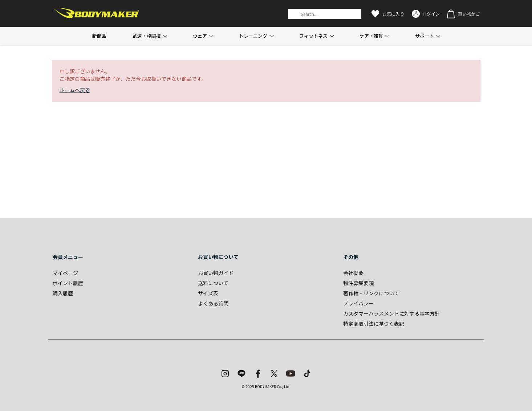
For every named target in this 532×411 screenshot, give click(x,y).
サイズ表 (208, 293)
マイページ (65, 273)
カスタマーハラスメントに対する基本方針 (391, 313)
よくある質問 (213, 303)
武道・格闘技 (147, 36)
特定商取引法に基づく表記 (374, 324)
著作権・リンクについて (371, 293)
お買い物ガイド (216, 273)
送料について (213, 283)
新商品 (99, 36)
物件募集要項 (358, 283)
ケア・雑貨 (371, 36)
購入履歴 (63, 293)
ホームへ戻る (75, 90)
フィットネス (313, 36)
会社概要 (353, 273)
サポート (425, 36)
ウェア (200, 36)
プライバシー (358, 303)
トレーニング (253, 36)
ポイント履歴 (68, 283)
